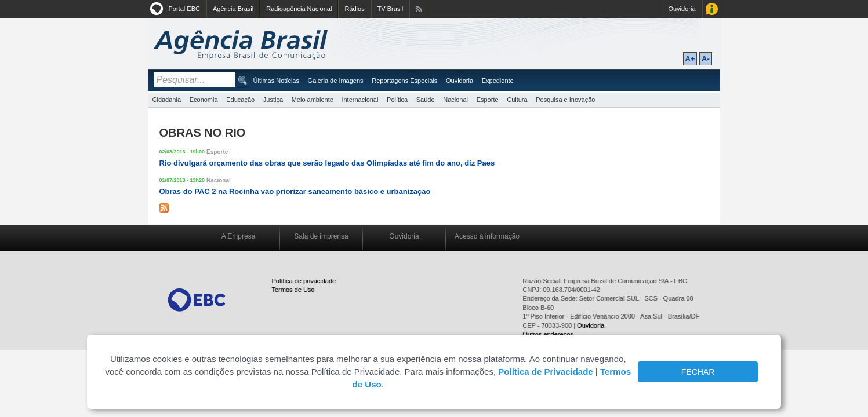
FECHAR (698, 372)
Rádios (354, 9)
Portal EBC (184, 9)
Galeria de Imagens (336, 81)
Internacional (360, 100)
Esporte (488, 100)
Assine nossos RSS (419, 9)
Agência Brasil (233, 9)
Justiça (273, 100)
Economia (204, 100)
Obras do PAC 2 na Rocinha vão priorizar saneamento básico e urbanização (295, 191)
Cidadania (167, 100)
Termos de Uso (293, 290)
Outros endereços (548, 334)
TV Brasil (391, 9)
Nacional (455, 100)
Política (397, 100)
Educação (240, 100)
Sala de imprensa (321, 236)
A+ (690, 59)
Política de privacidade (304, 281)
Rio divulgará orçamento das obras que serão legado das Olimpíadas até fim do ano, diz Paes (327, 163)
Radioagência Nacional (299, 9)
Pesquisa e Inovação (565, 100)
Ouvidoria (682, 9)
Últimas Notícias (276, 81)
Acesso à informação (487, 236)
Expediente (498, 81)
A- (706, 59)
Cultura (517, 100)
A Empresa (239, 236)
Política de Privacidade (545, 372)
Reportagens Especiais (404, 81)
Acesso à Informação (712, 9)
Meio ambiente (313, 100)
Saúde (426, 100)
